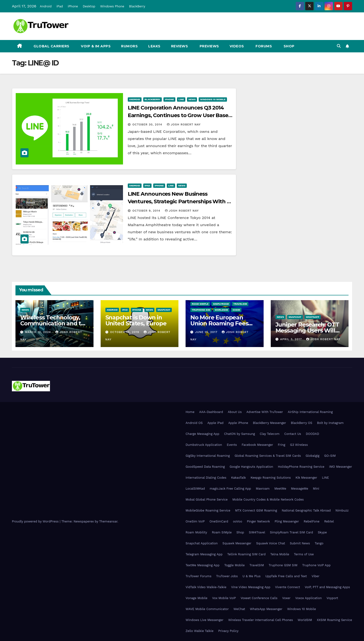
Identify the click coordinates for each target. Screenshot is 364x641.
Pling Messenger (287, 521)
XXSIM (236, 310)
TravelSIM (240, 304)
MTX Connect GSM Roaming (256, 510)
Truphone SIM (201, 310)
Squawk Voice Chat (271, 543)
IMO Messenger (341, 467)
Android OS (194, 423)
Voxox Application (309, 598)
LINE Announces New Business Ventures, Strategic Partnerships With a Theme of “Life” (179, 201)
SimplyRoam (221, 304)
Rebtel (329, 521)
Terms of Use (304, 554)
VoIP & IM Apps (95, 46)
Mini (316, 489)
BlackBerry (137, 6)
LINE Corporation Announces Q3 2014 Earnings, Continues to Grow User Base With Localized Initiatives (178, 115)
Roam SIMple (200, 304)
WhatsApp (313, 317)
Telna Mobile (280, 554)
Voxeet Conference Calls (259, 598)
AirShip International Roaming (310, 412)
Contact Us (293, 434)
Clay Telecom (270, 434)
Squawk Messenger (237, 543)
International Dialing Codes (206, 478)
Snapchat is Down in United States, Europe (136, 320)
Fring (282, 445)
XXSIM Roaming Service (334, 620)
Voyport (332, 598)
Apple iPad (216, 423)
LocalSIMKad (195, 489)
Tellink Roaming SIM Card (246, 554)
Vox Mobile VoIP (224, 598)
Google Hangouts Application (251, 467)
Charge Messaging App (202, 434)
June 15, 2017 (207, 332)
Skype (322, 532)
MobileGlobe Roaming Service (208, 510)
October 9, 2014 (147, 211)
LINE (325, 478)
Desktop (89, 6)
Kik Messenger (306, 478)
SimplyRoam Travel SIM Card (291, 532)
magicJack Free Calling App (230, 489)
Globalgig (313, 456)
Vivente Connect (288, 587)
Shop (288, 46)
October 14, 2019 (125, 332)
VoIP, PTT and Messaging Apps (327, 587)
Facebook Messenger (257, 445)
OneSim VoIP (195, 521)
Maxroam (263, 489)
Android (46, 6)
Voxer (286, 598)
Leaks (154, 46)
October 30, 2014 (148, 124)
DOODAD (312, 434)
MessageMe (300, 489)
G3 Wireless (299, 445)
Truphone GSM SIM (283, 565)
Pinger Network (258, 521)
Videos (237, 46)
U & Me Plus (251, 576)
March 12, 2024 (39, 332)
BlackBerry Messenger (269, 423)
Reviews (180, 46)
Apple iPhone (238, 423)
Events (232, 445)
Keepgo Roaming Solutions (271, 478)
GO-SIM (330, 456)
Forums (263, 46)
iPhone (73, 6)
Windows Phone (112, 6)
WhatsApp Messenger (266, 609)
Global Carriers (51, 46)
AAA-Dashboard (211, 412)
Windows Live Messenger (204, 620)
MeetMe (280, 489)
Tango (319, 543)
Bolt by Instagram (330, 423)
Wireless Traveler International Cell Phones (261, 620)
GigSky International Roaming (208, 456)
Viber (316, 576)
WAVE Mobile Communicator (207, 609)
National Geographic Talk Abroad (306, 510)
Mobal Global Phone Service (207, 499)
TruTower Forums (199, 576)
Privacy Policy (228, 631)
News (192, 99)
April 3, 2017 (291, 339)
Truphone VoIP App (316, 565)
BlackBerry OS (301, 423)
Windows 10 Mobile (213, 99)
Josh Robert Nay (184, 124)
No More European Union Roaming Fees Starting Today (219, 323)
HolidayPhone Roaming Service (301, 467)
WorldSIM (221, 310)
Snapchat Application (202, 543)
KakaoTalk (238, 478)
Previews (209, 46)
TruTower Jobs (227, 576)
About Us (235, 412)
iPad (60, 6)
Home (190, 412)
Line (181, 99)
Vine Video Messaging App (251, 587)
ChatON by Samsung (240, 434)
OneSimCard (219, 521)
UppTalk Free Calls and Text (286, 576)
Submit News (300, 543)
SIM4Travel (257, 532)
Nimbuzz (342, 510)
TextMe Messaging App (203, 565)
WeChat (239, 609)
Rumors (129, 46)
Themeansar (108, 521)
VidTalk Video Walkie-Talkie (206, 587)
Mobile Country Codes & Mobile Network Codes (268, 499)
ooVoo (237, 521)
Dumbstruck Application (204, 445)
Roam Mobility (196, 532)
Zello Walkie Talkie (199, 631)
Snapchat (164, 310)
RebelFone (312, 521)
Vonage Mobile (197, 598)
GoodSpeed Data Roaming (205, 467)
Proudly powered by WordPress (36, 521)
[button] (339, 46)
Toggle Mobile (235, 565)
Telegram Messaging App (204, 554)
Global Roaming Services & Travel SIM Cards (268, 456)
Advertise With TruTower (265, 412)
